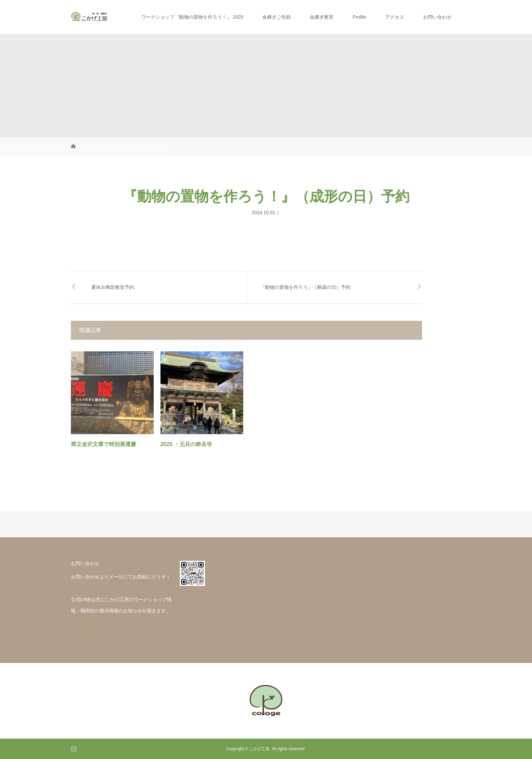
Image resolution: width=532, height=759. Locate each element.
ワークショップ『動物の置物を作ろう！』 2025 (192, 17)
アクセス (395, 17)
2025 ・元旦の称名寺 (186, 444)
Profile (359, 17)
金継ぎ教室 (322, 17)
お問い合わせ (437, 17)
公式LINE (81, 599)
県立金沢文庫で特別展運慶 (103, 444)
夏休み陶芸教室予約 (113, 287)
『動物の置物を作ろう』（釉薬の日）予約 (305, 287)
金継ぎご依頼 (277, 17)
